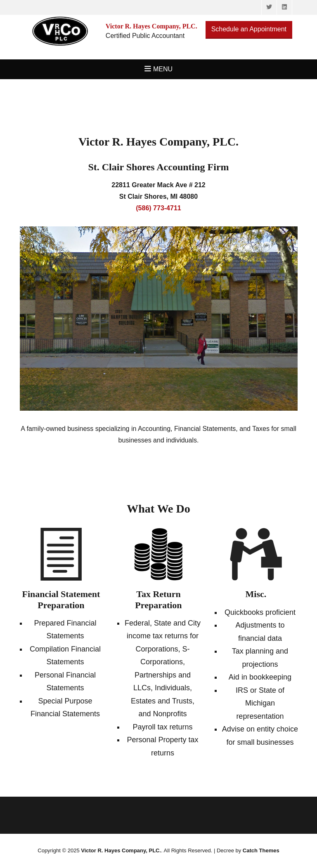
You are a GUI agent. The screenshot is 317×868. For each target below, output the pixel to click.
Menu (163, 69)
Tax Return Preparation (158, 599)
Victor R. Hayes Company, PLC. (121, 850)
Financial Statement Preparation (61, 599)
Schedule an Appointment (249, 29)
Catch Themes (261, 850)
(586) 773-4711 (158, 208)
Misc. (256, 594)
